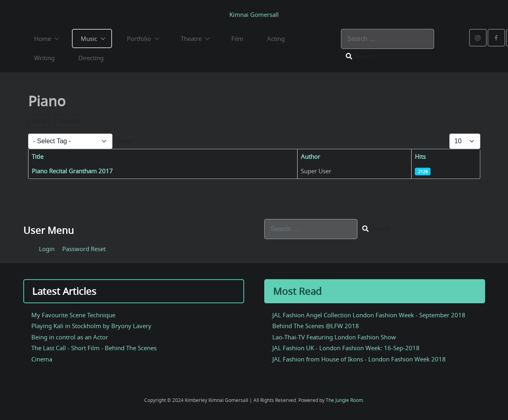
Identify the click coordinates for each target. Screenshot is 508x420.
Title (38, 156)
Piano (39, 121)
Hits (420, 156)
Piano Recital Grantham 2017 (72, 171)
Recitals (69, 121)
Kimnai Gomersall (254, 14)
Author (310, 156)
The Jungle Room (344, 400)
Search (360, 56)
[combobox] (388, 39)
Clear (125, 141)
